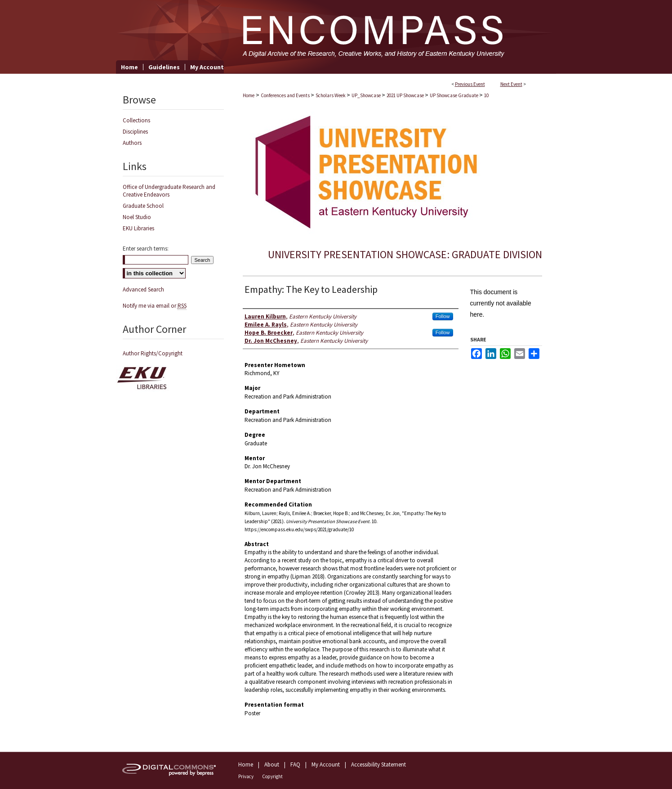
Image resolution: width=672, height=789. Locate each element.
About (272, 764)
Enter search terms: (146, 249)
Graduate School (143, 206)
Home (249, 95)
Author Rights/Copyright (153, 353)
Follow (443, 316)
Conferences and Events (286, 95)
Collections (136, 120)
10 (486, 95)
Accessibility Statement (378, 764)
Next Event (511, 84)
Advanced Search (143, 289)
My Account (326, 764)
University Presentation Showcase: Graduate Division (405, 254)
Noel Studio (137, 217)
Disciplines (135, 132)
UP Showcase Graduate (454, 95)
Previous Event (470, 84)
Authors (132, 143)
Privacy (246, 776)
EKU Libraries (138, 228)
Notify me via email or (155, 306)
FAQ (295, 764)
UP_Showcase (367, 95)
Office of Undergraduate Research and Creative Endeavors (169, 191)
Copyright (272, 776)
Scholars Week (331, 95)
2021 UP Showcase (406, 95)
